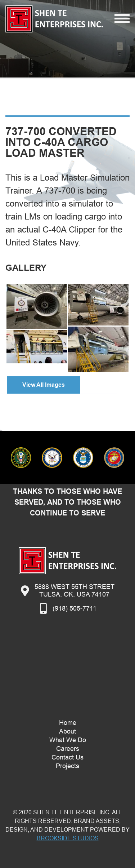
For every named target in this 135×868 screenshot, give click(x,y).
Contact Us (67, 757)
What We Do (68, 740)
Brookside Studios (68, 838)
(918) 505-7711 (75, 608)
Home (68, 723)
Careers (68, 749)
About (67, 731)
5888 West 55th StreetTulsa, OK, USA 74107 (75, 591)
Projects (67, 766)
